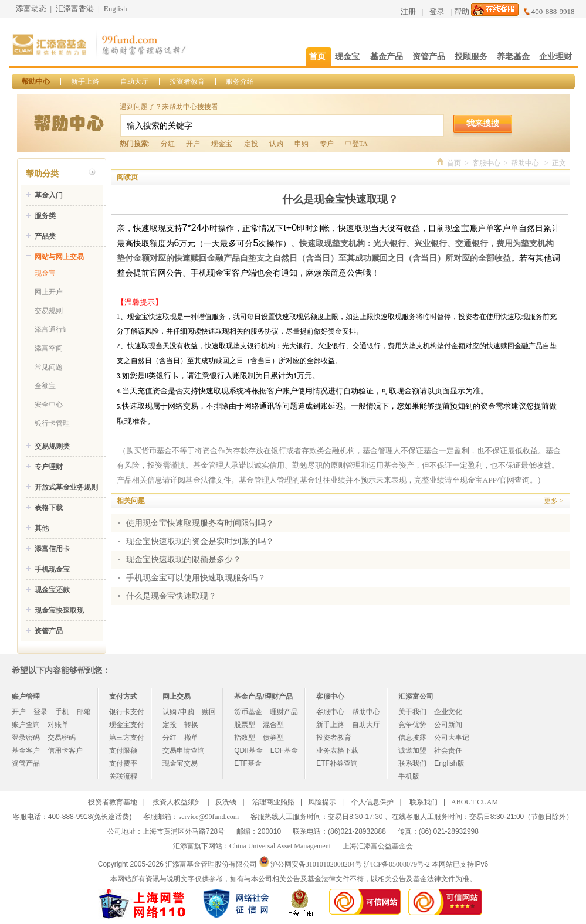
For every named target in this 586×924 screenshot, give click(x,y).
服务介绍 (240, 81)
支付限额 (123, 750)
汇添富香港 (75, 9)
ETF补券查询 (337, 763)
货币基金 (248, 712)
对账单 (58, 725)
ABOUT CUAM (475, 802)
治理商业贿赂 (273, 802)
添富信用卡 (52, 549)
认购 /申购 (179, 712)
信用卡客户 (65, 750)
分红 (168, 144)
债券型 (273, 738)
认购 (276, 144)
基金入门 (49, 195)
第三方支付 (127, 738)
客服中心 (486, 163)
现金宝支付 (127, 725)
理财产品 (284, 712)
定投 (251, 144)
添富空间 (49, 348)
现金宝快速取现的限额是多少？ (184, 560)
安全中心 (49, 405)
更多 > (553, 501)
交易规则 (49, 311)
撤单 (191, 738)
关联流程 (123, 776)
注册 (408, 11)
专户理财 (49, 467)
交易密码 (62, 738)
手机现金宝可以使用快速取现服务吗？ (196, 578)
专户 (327, 144)
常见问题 (49, 367)
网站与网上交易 (59, 257)
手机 (62, 712)
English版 (449, 763)
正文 (559, 163)
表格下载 (49, 508)
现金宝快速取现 (59, 610)
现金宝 (222, 144)
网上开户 (49, 292)
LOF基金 (284, 750)
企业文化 (448, 712)
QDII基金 (248, 750)
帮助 (462, 11)
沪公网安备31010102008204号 (316, 864)
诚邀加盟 (412, 750)
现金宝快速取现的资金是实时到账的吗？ (200, 541)
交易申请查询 (184, 750)
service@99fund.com (209, 817)
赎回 (209, 712)
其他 (42, 528)
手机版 (409, 776)
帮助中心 (36, 81)
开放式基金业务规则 (66, 487)
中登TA (356, 144)
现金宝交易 (180, 763)
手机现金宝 (52, 569)
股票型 (245, 725)
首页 (454, 163)
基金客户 (26, 750)
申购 (302, 144)
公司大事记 (452, 738)
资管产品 (49, 631)
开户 (193, 144)
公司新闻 (448, 725)
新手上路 (85, 81)
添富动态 (31, 9)
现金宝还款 (52, 590)
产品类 (45, 236)
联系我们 (412, 763)
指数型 (245, 738)
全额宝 (45, 386)
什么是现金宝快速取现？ (171, 596)
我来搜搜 (483, 123)
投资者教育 (187, 81)
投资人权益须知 (177, 802)
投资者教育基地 (113, 802)
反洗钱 (226, 802)
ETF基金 (248, 763)
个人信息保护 (372, 802)
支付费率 (123, 763)
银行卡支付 (127, 712)
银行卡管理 (52, 423)
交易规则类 (52, 446)
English (116, 9)
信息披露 (412, 738)
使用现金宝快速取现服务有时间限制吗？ (200, 523)
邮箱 (84, 712)
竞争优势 (412, 725)
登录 (437, 11)
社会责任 (448, 750)
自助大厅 (134, 81)
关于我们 (412, 712)
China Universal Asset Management (280, 846)
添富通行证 (52, 329)
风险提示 (322, 802)
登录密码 (26, 738)
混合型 (273, 725)
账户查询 (26, 725)
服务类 (45, 216)
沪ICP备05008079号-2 (397, 864)
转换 (191, 725)
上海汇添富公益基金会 (378, 846)
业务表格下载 (337, 750)
